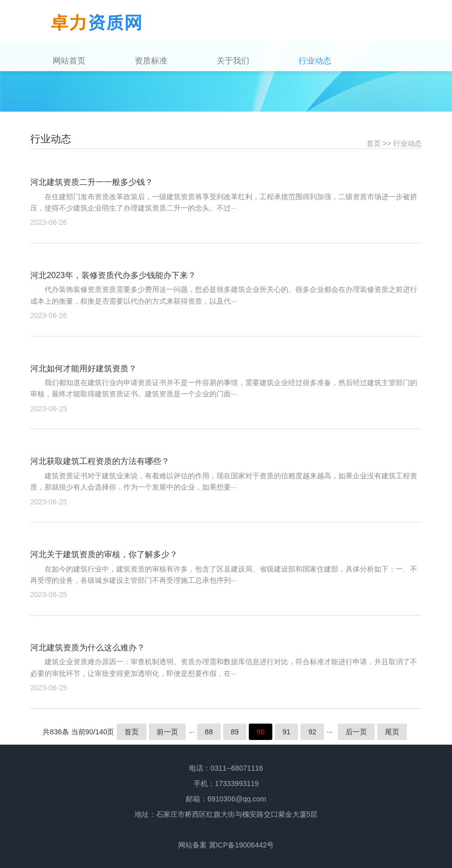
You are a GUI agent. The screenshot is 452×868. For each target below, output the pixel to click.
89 (235, 732)
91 (287, 732)
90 (261, 732)
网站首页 (69, 61)
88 (209, 732)
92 (312, 732)
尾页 (392, 732)
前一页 (167, 732)
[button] (173, 61)
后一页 (356, 732)
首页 (374, 143)
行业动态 (407, 143)
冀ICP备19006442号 (242, 845)
